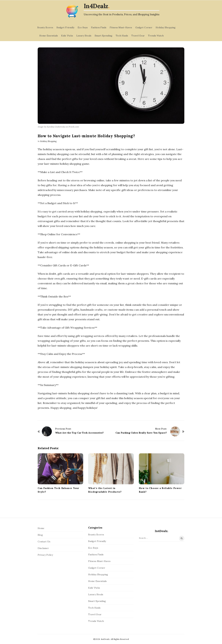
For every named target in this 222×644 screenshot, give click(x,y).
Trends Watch (156, 36)
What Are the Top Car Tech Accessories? (79, 433)
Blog (40, 535)
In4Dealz (96, 6)
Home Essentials (49, 36)
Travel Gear (138, 36)
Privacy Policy (45, 555)
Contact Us (44, 542)
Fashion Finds (99, 27)
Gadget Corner (144, 27)
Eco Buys (83, 27)
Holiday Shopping (166, 27)
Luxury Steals (84, 36)
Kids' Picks (94, 588)
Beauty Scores (45, 27)
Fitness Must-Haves (121, 27)
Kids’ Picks (67, 36)
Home (41, 528)
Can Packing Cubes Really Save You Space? (141, 433)
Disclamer (43, 548)
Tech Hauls (122, 36)
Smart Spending (103, 36)
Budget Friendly (65, 27)
